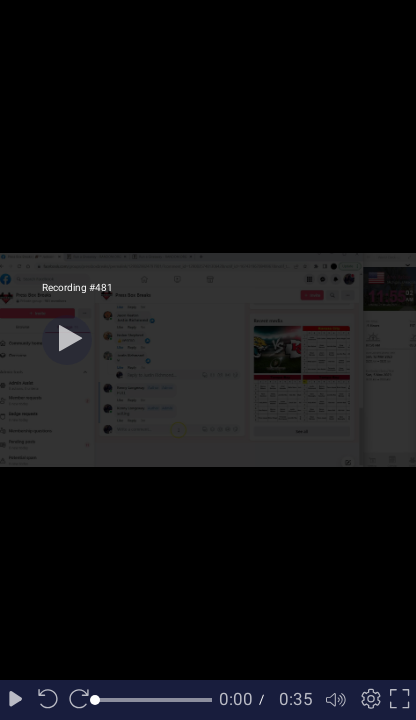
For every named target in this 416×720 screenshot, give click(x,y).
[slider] (153, 700)
